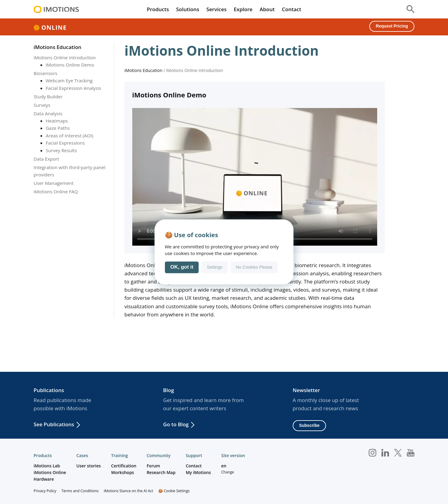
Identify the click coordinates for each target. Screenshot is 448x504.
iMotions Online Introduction (65, 57)
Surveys (42, 105)
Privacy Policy (45, 491)
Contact (292, 9)
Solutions (188, 9)
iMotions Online (50, 472)
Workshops (123, 472)
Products (158, 9)
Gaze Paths (58, 128)
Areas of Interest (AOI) (69, 136)
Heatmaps (57, 121)
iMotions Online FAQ (56, 191)
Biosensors (45, 73)
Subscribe (309, 425)
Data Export (46, 159)
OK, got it (182, 267)
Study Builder (48, 97)
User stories (89, 466)
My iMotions (198, 472)
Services (217, 9)
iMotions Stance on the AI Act (128, 491)
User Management (54, 183)
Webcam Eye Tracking (69, 80)
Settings (214, 267)
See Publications (54, 424)
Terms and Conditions (80, 491)
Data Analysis (48, 113)
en (224, 466)
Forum (153, 466)
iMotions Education (58, 47)
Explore (243, 9)
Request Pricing (392, 26)
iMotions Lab (47, 466)
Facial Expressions (65, 143)
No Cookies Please (254, 267)
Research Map (161, 472)
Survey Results (61, 150)
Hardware (44, 479)
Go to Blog (176, 424)
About (267, 9)
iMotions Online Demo (70, 65)
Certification (124, 466)
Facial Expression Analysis (73, 88)
